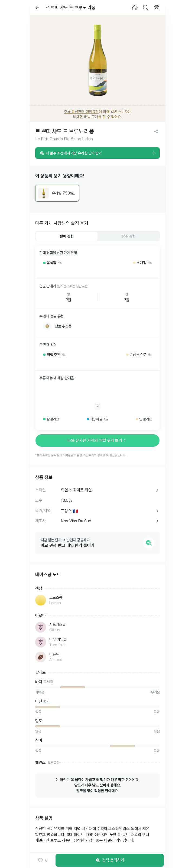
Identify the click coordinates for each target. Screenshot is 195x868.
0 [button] (43, 860)
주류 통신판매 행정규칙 (81, 112)
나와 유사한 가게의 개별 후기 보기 (97, 441)
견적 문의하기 (110, 860)
